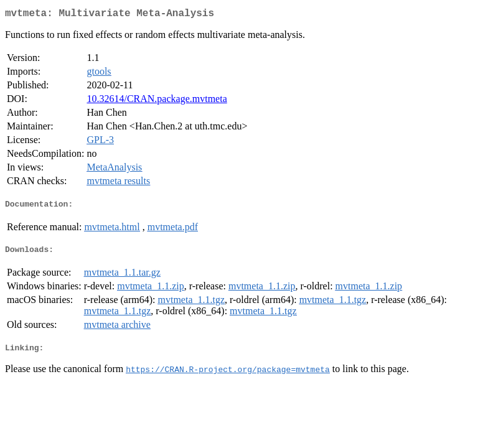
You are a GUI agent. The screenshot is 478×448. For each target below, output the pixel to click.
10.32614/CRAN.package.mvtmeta (157, 101)
